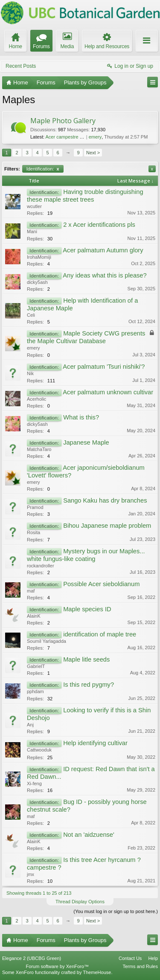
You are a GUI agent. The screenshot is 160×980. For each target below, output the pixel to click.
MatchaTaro (39, 449)
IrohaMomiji (39, 257)
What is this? (81, 417)
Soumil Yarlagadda (47, 641)
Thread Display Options (80, 902)
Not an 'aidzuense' (89, 835)
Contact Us (130, 958)
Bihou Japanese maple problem (107, 526)
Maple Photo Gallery (63, 121)
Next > (93, 153)
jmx (31, 874)
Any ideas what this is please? (105, 275)
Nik (30, 373)
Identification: (43, 169)
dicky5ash (37, 282)
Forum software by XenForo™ (57, 966)
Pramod (35, 507)
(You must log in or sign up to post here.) (116, 911)
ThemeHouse (97, 972)
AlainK (34, 616)
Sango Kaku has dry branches (105, 500)
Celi (31, 315)
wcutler (34, 206)
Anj (30, 725)
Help (153, 958)
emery (95, 137)
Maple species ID (87, 609)
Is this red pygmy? (89, 685)
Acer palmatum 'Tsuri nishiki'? (104, 367)
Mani (32, 231)
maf (31, 591)
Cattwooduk (39, 750)
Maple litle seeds (86, 659)
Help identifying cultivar (95, 743)
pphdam (35, 691)
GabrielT (36, 666)
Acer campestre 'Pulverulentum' (78, 137)
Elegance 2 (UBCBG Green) (32, 958)
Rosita (33, 532)
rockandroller (41, 566)
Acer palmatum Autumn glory (103, 250)
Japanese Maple (86, 442)
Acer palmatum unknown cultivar (108, 392)
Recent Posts (21, 66)
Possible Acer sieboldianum (101, 584)
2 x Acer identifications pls (99, 225)
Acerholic (36, 399)
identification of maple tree (100, 634)
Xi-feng (34, 783)
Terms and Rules (140, 966)
